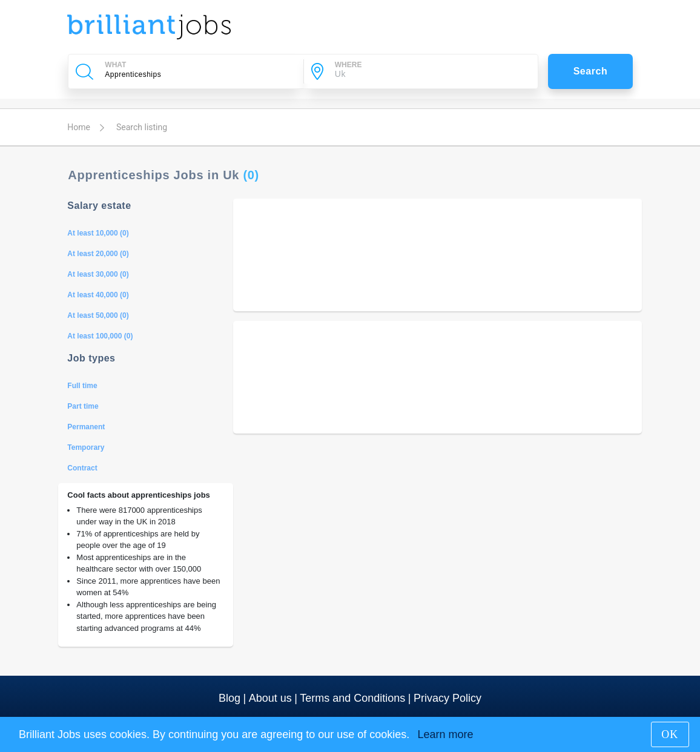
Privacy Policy (447, 698)
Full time (82, 386)
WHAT (115, 65)
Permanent (86, 427)
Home (79, 127)
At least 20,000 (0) (98, 254)
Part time (83, 406)
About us (270, 698)
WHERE (348, 65)
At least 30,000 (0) (98, 274)
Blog (229, 698)
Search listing (142, 127)
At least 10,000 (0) (98, 233)
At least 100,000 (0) (100, 336)
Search (591, 71)
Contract (82, 468)
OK (670, 734)
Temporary (86, 447)
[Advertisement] (437, 255)
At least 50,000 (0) (98, 315)
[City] (428, 74)
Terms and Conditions (352, 698)
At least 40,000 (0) (98, 295)
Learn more (445, 734)
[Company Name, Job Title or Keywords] (198, 74)
